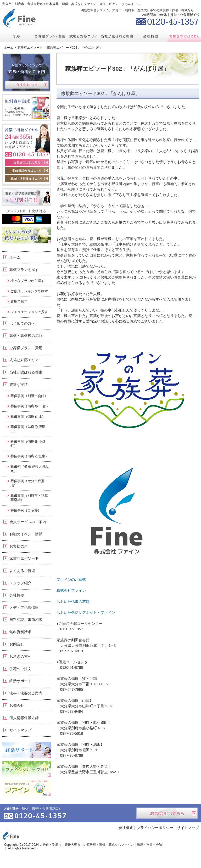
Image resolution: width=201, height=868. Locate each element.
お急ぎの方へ (20, 656)
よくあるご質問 (22, 571)
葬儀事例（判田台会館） (29, 396)
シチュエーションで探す (29, 312)
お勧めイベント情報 (26, 534)
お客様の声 (19, 546)
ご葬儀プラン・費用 (26, 348)
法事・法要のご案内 (26, 693)
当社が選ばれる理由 (26, 372)
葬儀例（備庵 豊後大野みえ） (30, 469)
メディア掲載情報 (24, 608)
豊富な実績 (19, 385)
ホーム (15, 257)
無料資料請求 (20, 632)
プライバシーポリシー (155, 828)
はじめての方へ (22, 323)
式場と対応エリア (24, 360)
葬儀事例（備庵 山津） (28, 417)
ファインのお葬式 (71, 580)
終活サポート (20, 681)
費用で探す (19, 301)
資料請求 (159, 4)
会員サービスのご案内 (28, 522)
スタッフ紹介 (20, 583)
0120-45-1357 (167, 18)
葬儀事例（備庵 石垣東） (30, 456)
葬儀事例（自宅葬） (26, 510)
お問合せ (17, 644)
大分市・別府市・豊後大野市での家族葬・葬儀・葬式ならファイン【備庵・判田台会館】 (102, 845)
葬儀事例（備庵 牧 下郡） (30, 406)
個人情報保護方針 (24, 718)
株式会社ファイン (71, 591)
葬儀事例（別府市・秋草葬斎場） (29, 498)
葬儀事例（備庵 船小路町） (28, 444)
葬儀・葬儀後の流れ (26, 336)
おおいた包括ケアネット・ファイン (86, 613)
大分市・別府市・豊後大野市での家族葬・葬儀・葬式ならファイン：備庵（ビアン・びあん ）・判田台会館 (78, 4)
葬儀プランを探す (24, 270)
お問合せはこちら (167, 813)
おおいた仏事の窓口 (73, 602)
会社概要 (17, 595)
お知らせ (17, 705)
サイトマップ (20, 730)
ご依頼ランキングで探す (29, 291)
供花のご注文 (20, 669)
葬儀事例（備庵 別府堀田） (28, 429)
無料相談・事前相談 (26, 620)
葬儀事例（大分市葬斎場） (27, 483)
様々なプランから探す (27, 281)
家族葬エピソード (24, 558)
